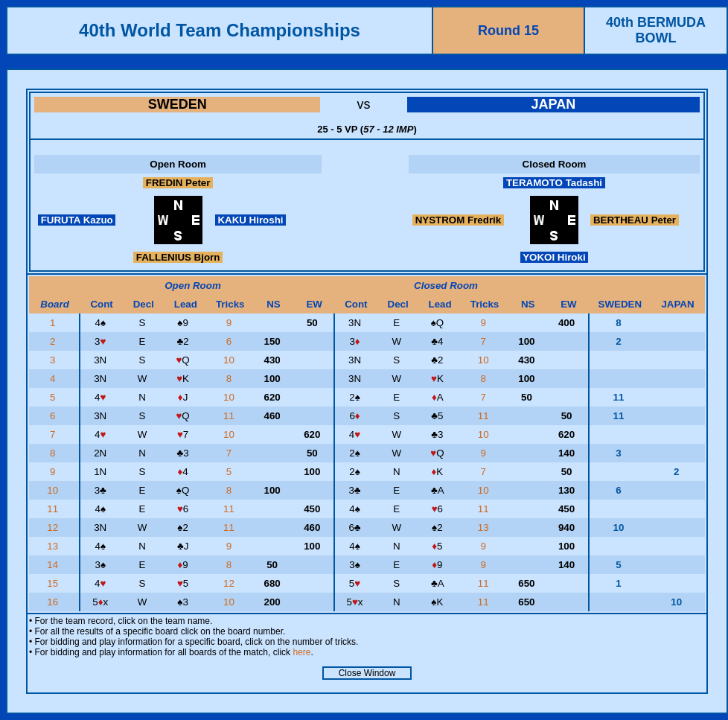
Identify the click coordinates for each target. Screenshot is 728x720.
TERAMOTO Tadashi (554, 183)
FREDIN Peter (178, 183)
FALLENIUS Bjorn (178, 257)
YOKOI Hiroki (555, 257)
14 (54, 565)
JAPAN (553, 104)
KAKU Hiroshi (251, 220)
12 (54, 528)
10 (230, 360)
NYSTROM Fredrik (458, 220)
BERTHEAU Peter (635, 220)
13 (485, 528)
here (301, 652)
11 (230, 416)
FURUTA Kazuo (77, 220)
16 (54, 602)
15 (54, 583)
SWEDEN (178, 104)
